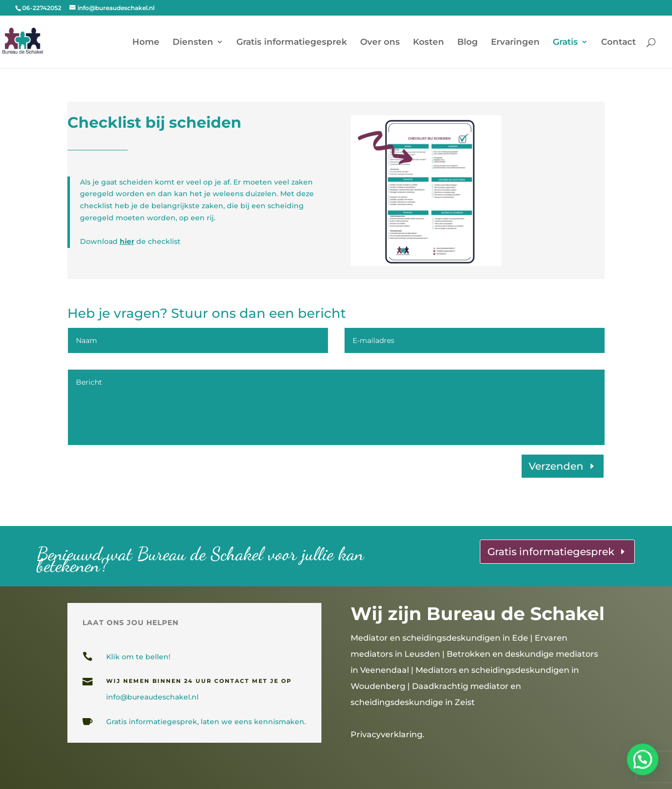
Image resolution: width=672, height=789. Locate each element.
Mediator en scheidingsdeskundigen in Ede (439, 638)
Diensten (193, 42)
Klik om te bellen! (138, 657)
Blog (468, 42)
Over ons (380, 42)
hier (127, 241)
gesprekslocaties (249, 755)
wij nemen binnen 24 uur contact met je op (199, 681)
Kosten (429, 42)
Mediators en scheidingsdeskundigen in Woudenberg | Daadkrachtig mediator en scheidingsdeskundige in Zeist (465, 686)
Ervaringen (515, 42)
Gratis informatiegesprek (292, 42)
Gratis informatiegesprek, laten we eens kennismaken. (206, 722)
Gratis (565, 42)
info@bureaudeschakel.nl (152, 697)
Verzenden (556, 466)
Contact (618, 42)
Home (146, 42)
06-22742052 (42, 8)
